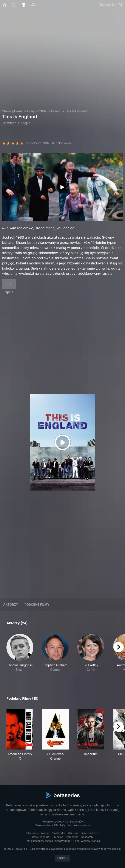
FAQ (62, 825)
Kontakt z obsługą (79, 825)
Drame (56, 111)
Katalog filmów (74, 822)
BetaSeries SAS (42, 837)
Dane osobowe (90, 833)
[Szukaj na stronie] (121, 5)
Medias (59, 837)
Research (87, 837)
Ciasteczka (58, 833)
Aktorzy (11, 605)
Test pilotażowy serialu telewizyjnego (48, 841)
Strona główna (12, 111)
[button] (20, 655)
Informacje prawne (37, 833)
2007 (43, 111)
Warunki (73, 833)
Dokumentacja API (46, 825)
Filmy (31, 111)
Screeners (72, 837)
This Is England (76, 111)
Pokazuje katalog (52, 822)
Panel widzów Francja (87, 841)
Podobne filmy (37, 605)
